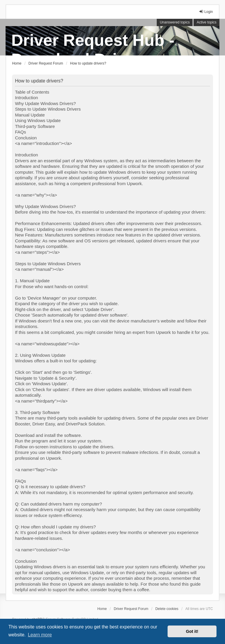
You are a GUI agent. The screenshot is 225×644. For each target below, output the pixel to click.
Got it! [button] (192, 631)
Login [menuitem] (206, 12)
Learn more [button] (40, 635)
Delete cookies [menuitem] (167, 609)
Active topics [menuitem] (206, 22)
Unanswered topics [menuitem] (175, 22)
